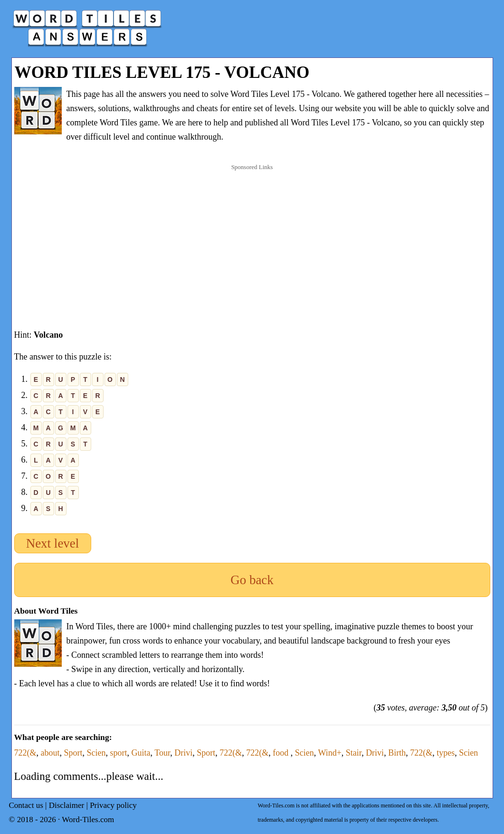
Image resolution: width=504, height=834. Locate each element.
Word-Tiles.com (88, 820)
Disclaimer (67, 805)
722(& (25, 753)
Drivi (183, 753)
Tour (162, 753)
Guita (141, 753)
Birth (397, 753)
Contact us (26, 805)
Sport (73, 753)
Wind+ (329, 753)
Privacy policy (113, 805)
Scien (96, 753)
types (446, 753)
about (50, 753)
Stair (354, 753)
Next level (53, 543)
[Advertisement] (252, 237)
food (282, 753)
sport (119, 753)
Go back (252, 580)
